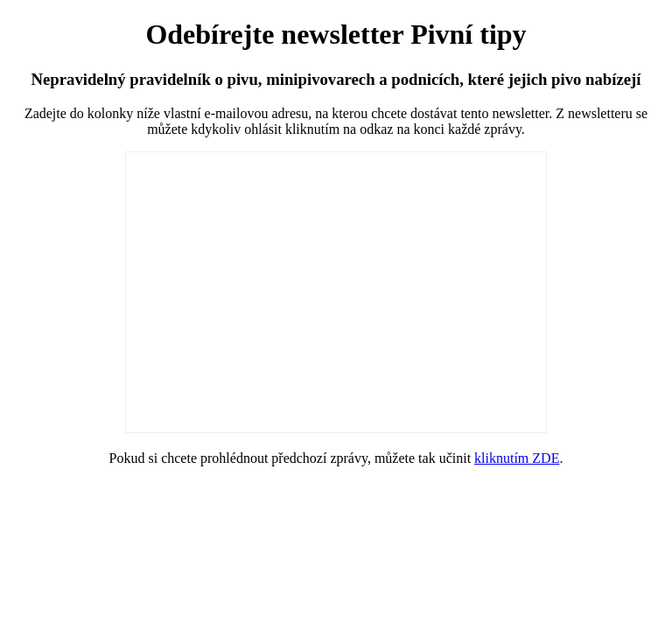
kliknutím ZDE (517, 458)
